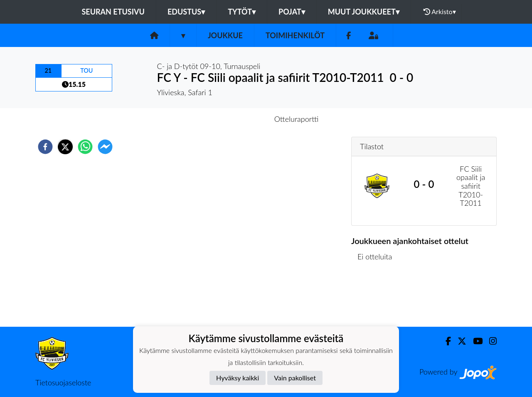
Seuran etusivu (113, 12)
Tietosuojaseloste (63, 382)
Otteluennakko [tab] (237, 119)
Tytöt (242, 12)
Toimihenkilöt (295, 35)
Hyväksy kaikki (238, 378)
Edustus (186, 12)
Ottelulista (378, 299)
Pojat (292, 12)
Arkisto (440, 12)
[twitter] (65, 147)
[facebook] (45, 147)
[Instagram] (490, 341)
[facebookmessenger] (105, 147)
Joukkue (225, 35)
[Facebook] (349, 36)
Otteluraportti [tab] (297, 119)
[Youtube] (474, 341)
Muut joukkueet (364, 12)
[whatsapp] (85, 147)
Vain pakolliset (295, 378)
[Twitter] (459, 341)
